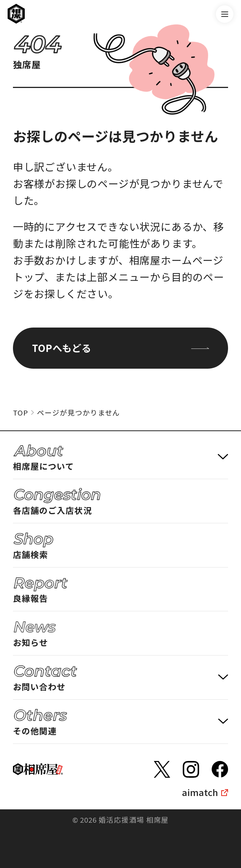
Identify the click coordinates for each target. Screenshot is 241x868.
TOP (21, 412)
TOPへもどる (120, 348)
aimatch (200, 792)
